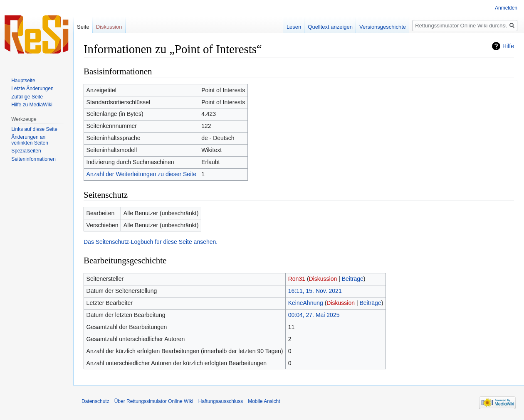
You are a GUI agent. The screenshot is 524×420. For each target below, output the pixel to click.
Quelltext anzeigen (330, 27)
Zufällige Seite (27, 97)
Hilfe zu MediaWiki (32, 105)
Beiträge (353, 279)
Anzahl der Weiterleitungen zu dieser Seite (141, 174)
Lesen (294, 27)
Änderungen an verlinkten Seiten (30, 140)
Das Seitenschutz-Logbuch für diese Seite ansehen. (151, 242)
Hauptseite (23, 81)
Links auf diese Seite (34, 129)
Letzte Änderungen (32, 88)
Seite (83, 27)
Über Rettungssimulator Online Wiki (154, 401)
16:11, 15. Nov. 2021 (315, 291)
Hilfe (508, 46)
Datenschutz (95, 401)
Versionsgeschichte (383, 27)
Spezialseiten (26, 151)
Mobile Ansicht (264, 401)
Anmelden (506, 8)
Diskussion (323, 279)
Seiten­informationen (33, 159)
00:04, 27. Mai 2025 (314, 315)
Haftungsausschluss (221, 401)
